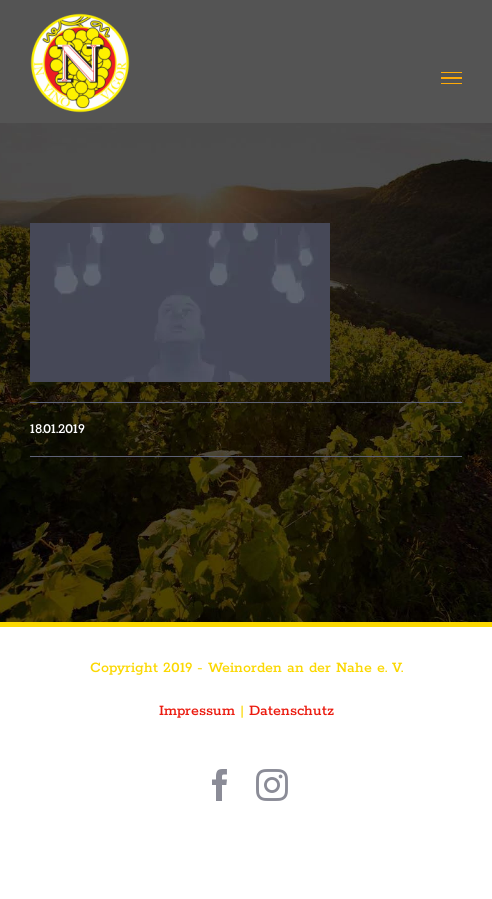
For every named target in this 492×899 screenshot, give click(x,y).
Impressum (197, 711)
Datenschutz (291, 711)
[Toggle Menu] (451, 78)
